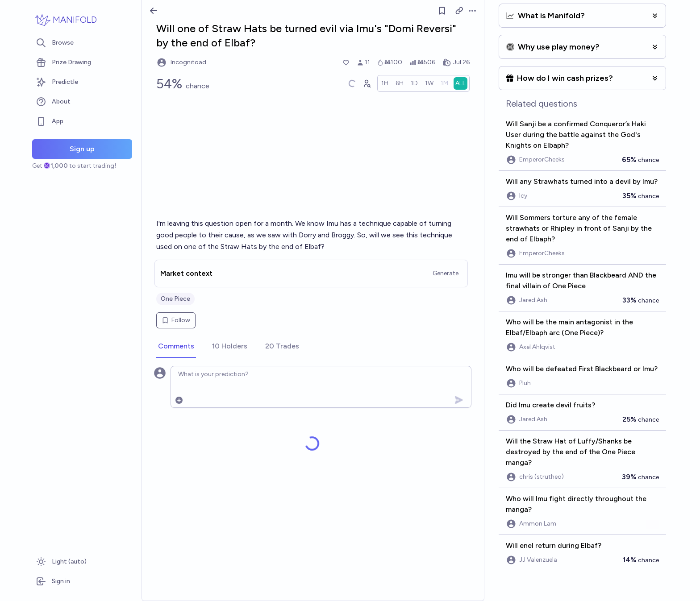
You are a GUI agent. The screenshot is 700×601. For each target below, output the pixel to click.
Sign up (82, 149)
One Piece (175, 299)
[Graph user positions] (367, 83)
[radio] (385, 83)
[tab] (176, 347)
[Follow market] (442, 11)
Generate (446, 273)
